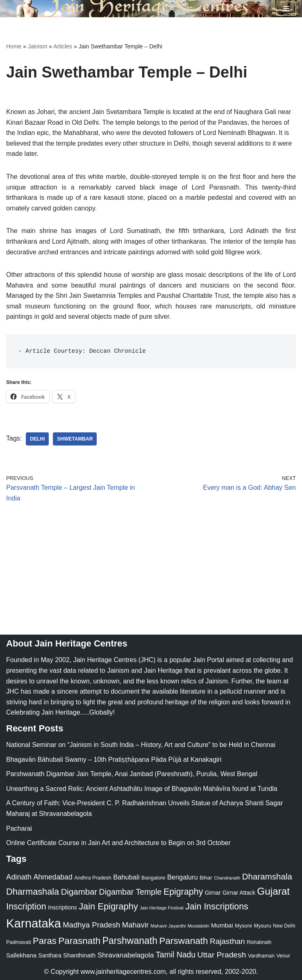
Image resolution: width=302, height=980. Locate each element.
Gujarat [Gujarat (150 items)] (273, 891)
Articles (63, 46)
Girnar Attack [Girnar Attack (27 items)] (239, 893)
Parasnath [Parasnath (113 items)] (79, 941)
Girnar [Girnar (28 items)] (213, 893)
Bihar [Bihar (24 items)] (206, 878)
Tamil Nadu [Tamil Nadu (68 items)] (176, 955)
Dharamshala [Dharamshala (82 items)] (267, 876)
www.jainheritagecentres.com (123, 972)
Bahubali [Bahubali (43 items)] (126, 877)
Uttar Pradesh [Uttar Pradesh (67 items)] (222, 955)
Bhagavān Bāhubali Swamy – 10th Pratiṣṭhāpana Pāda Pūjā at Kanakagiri (114, 760)
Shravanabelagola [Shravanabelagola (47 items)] (126, 955)
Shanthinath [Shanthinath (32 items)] (79, 955)
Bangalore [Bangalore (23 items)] (153, 878)
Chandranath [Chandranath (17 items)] (227, 878)
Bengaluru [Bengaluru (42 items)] (183, 877)
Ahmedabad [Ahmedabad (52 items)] (53, 877)
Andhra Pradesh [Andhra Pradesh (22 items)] (93, 878)
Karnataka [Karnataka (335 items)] (34, 923)
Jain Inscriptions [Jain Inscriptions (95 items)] (217, 907)
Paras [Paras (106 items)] (45, 941)
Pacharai (19, 828)
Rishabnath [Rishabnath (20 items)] (259, 942)
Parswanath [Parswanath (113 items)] (183, 941)
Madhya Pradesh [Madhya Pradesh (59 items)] (91, 925)
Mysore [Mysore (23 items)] (243, 926)
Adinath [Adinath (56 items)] (19, 877)
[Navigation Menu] (286, 9)
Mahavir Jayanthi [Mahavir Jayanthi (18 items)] (168, 926)
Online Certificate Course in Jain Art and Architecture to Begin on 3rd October (118, 843)
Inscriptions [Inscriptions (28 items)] (62, 907)
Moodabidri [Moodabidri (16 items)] (199, 926)
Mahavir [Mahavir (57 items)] (135, 925)
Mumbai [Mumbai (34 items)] (222, 925)
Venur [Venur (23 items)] (283, 956)
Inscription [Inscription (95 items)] (26, 907)
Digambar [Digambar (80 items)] (79, 892)
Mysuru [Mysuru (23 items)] (263, 926)
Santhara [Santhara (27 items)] (50, 955)
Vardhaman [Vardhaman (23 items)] (261, 956)
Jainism (37, 46)
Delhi (37, 439)
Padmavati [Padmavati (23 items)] (19, 942)
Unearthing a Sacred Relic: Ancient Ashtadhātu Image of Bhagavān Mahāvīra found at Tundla (142, 789)
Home (14, 46)
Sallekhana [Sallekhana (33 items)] (21, 955)
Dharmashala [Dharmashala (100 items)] (33, 892)
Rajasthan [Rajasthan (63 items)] (227, 941)
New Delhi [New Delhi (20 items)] (284, 926)
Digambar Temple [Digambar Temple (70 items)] (131, 892)
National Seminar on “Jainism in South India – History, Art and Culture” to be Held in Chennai (141, 745)
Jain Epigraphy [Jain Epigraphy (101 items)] (108, 906)
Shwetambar (75, 439)
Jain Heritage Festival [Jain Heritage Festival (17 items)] (162, 908)
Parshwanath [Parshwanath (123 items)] (130, 941)
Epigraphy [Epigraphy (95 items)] (183, 892)
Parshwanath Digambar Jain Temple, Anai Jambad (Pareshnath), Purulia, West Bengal (132, 774)
